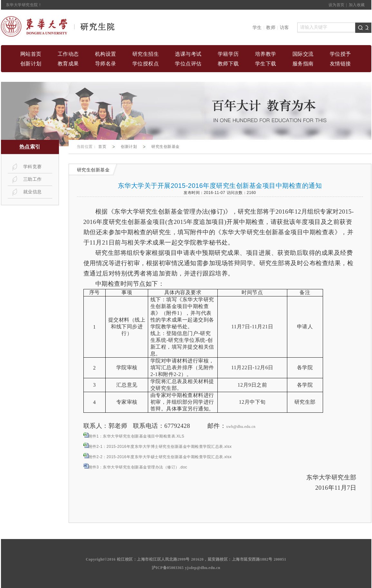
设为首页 (337, 5)
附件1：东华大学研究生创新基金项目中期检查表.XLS (137, 436)
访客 (285, 28)
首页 (102, 147)
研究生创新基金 (166, 147)
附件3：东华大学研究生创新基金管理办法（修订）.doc (138, 467)
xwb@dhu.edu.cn (241, 427)
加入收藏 (357, 5)
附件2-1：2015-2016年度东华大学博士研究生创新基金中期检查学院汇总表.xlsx (160, 447)
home (58, 27)
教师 (271, 28)
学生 (257, 28)
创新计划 (129, 147)
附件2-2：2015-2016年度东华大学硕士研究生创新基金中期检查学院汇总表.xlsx (160, 457)
